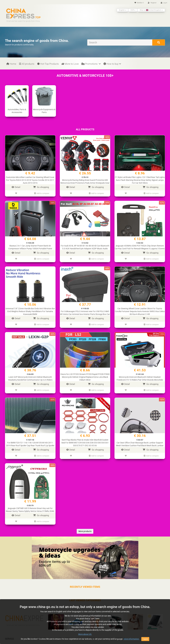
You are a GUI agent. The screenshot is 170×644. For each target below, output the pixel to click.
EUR (133, 10)
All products (27, 64)
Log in (164, 3)
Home (11, 64)
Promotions (91, 64)
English (123, 10)
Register (152, 3)
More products (85, 528)
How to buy (112, 64)
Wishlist (139, 3)
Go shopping (41, 187)
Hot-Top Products (48, 64)
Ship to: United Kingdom (151, 10)
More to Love (70, 64)
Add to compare (42, 193)
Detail (16, 187)
